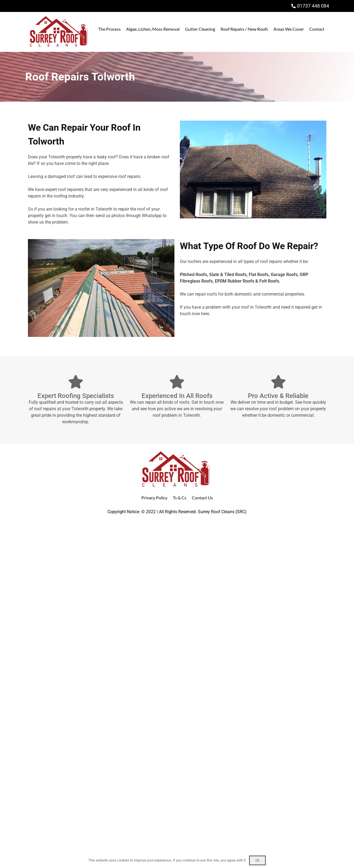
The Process (109, 29)
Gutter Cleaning (200, 29)
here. (206, 314)
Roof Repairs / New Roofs (244, 29)
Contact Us (202, 498)
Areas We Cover (289, 29)
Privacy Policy (154, 498)
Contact (317, 29)
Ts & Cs (180, 498)
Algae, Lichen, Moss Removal (153, 29)
